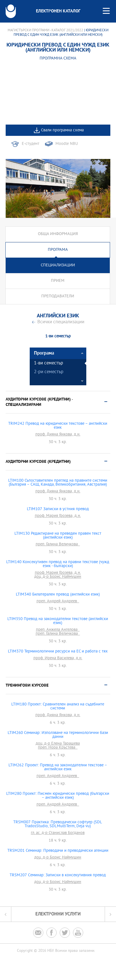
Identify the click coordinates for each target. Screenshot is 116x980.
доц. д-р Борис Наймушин (58, 577)
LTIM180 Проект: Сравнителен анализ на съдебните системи (58, 707)
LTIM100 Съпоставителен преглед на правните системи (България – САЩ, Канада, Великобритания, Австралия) (58, 483)
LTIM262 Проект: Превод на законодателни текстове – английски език (58, 767)
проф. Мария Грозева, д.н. (58, 516)
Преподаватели (58, 296)
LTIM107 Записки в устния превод (58, 509)
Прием (58, 281)
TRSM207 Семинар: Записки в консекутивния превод (58, 875)
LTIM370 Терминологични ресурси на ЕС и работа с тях (58, 652)
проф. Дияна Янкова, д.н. (58, 435)
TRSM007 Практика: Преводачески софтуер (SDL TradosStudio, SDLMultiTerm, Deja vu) (58, 824)
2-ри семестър (49, 372)
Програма (58, 250)
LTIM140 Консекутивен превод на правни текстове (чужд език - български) (58, 564)
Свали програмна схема (62, 130)
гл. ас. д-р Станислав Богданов (58, 833)
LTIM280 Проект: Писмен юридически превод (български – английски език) (58, 796)
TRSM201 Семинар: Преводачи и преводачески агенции (58, 851)
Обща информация (58, 234)
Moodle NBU (67, 144)
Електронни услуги (58, 914)
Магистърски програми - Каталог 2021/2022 (45, 30)
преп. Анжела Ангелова (58, 630)
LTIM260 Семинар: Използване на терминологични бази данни (58, 735)
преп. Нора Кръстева (58, 748)
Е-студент (31, 144)
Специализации (58, 265)
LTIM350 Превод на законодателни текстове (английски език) (58, 621)
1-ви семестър (49, 363)
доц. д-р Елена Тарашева (58, 744)
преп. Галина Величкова (58, 545)
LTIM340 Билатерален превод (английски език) (58, 595)
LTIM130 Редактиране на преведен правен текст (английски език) (58, 536)
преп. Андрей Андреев (58, 601)
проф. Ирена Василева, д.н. (58, 658)
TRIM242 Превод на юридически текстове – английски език (58, 426)
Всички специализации (61, 322)
